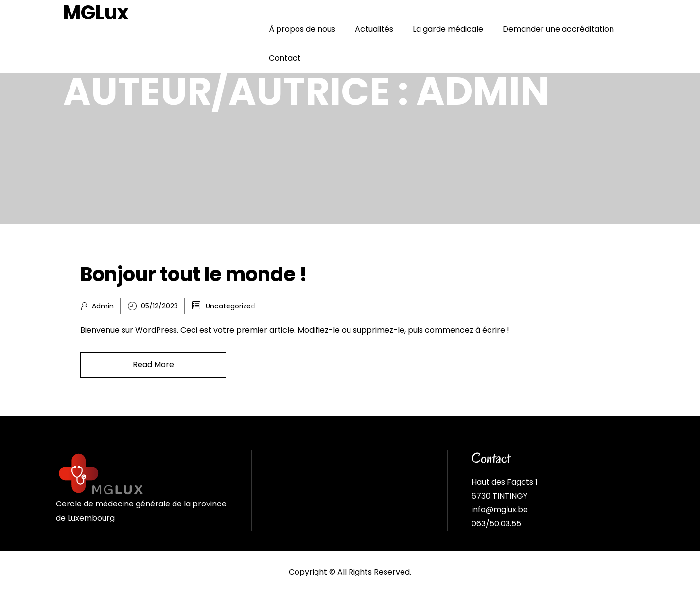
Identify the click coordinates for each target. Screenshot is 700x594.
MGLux (96, 13)
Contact (285, 58)
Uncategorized (230, 306)
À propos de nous (302, 29)
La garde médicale (448, 29)
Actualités (374, 29)
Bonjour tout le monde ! (194, 274)
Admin (103, 306)
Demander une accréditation (558, 29)
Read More (153, 365)
